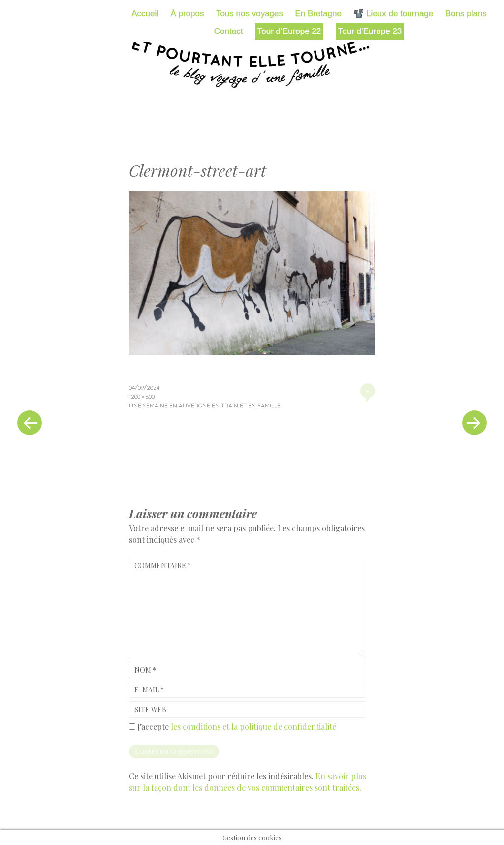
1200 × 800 (142, 396)
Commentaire (163, 566)
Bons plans (466, 14)
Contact (229, 31)
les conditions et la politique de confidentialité (253, 727)
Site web (150, 709)
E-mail (149, 690)
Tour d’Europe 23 (370, 31)
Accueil (145, 14)
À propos (187, 14)
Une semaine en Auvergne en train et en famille (205, 405)
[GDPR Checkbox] (132, 727)
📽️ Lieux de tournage (393, 14)
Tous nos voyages (250, 14)
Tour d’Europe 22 (289, 31)
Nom (145, 670)
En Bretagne (318, 14)
